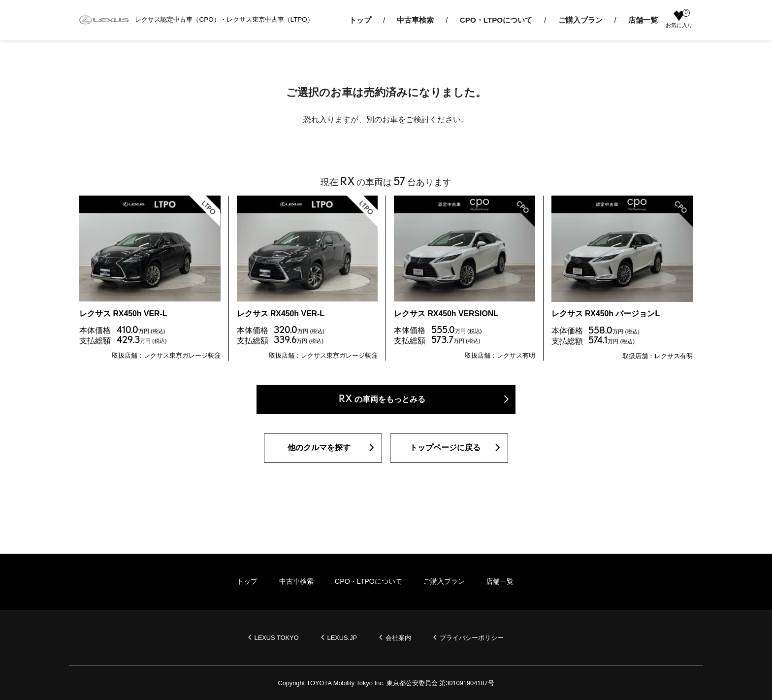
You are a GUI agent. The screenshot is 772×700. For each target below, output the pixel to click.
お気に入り (679, 19)
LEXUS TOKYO (276, 638)
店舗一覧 (643, 20)
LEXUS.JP (342, 638)
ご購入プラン (580, 20)
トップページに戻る (445, 449)
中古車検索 (415, 20)
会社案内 (399, 638)
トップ (360, 20)
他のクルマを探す (319, 449)
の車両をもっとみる (382, 399)
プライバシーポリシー (472, 638)
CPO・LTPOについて (496, 20)
